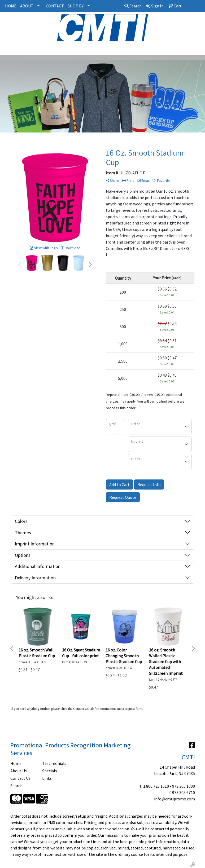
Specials (50, 771)
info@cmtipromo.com (175, 799)
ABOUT (27, 6)
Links (47, 778)
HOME (11, 6)
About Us (19, 771)
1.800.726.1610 (156, 786)
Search (133, 6)
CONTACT (55, 6)
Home (16, 763)
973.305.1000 (184, 786)
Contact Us (20, 778)
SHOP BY (76, 6)
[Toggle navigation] (8, 49)
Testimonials (54, 763)
